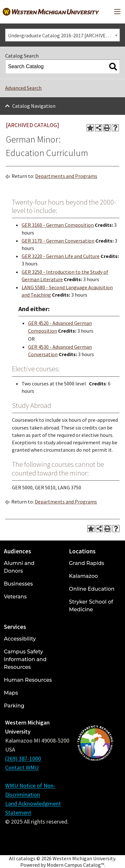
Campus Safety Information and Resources (25, 659)
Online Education (92, 589)
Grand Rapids (87, 563)
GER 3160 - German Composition (58, 225)
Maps (11, 693)
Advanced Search (23, 88)
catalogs (26, 858)
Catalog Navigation (34, 106)
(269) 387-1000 (23, 758)
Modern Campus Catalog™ (75, 865)
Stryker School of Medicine (91, 606)
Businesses (18, 584)
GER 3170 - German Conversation (58, 241)
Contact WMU (22, 767)
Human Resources (28, 680)
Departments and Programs (66, 176)
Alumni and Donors (19, 567)
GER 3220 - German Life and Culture (61, 256)
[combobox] (63, 35)
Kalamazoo (83, 576)
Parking (14, 706)
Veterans (15, 597)
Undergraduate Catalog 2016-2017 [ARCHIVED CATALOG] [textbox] (64, 35)
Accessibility (20, 639)
